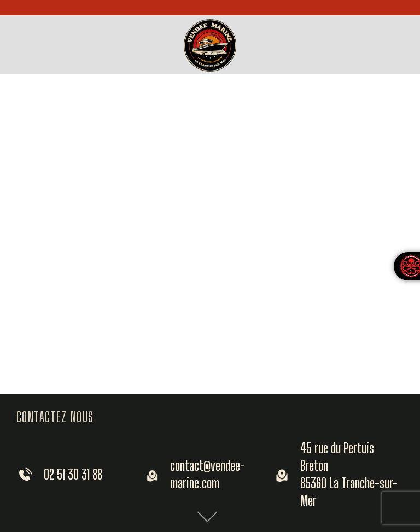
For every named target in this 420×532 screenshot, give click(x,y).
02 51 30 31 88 (73, 474)
